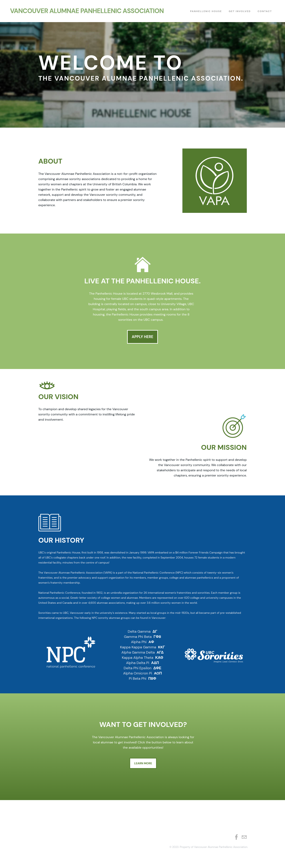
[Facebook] (237, 839)
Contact (265, 12)
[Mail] (244, 839)
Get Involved (240, 12)
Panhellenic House (206, 12)
